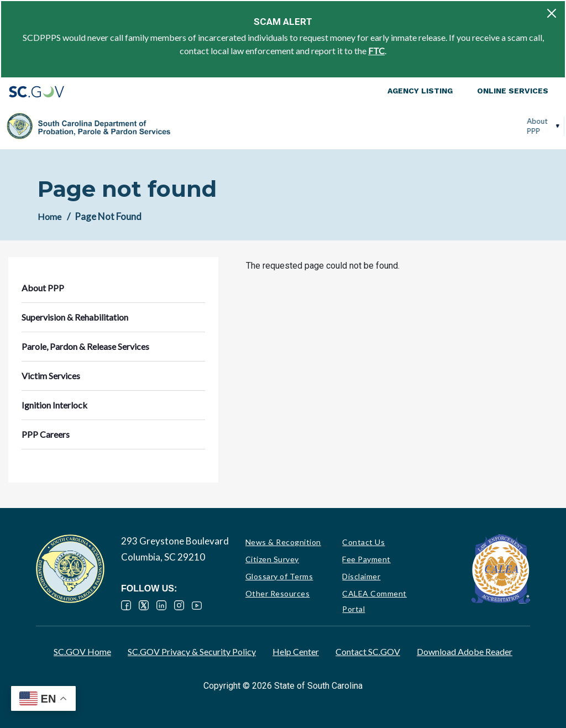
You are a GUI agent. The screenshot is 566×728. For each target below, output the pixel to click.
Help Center (296, 651)
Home (49, 216)
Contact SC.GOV (368, 651)
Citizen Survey (272, 559)
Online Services (513, 91)
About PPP (185, 126)
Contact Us (363, 542)
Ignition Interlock (465, 126)
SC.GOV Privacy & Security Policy (192, 651)
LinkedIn (161, 605)
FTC (376, 51)
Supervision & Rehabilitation (239, 126)
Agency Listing (420, 91)
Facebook (126, 605)
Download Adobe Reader (465, 651)
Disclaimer (361, 576)
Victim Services (412, 126)
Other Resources (278, 593)
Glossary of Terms (279, 576)
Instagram (179, 605)
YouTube (197, 605)
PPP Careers (520, 126)
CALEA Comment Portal (374, 601)
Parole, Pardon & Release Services (341, 126)
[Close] (552, 13)
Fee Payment (366, 559)
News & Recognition (283, 542)
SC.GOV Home (82, 651)
